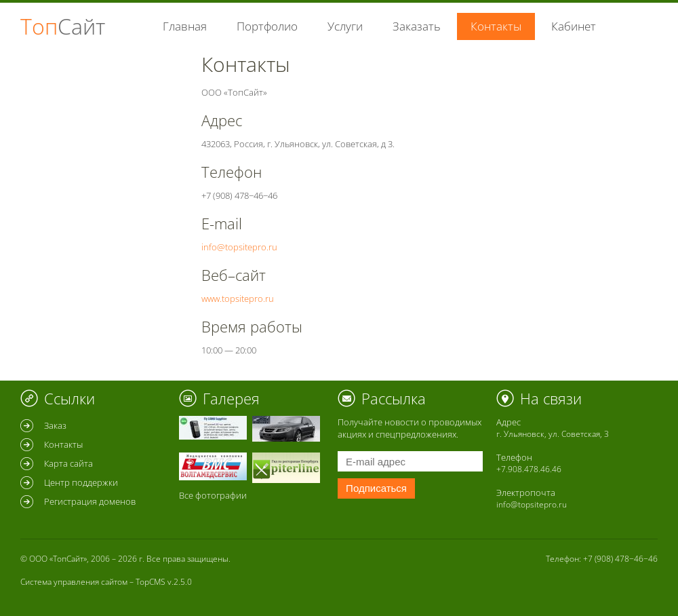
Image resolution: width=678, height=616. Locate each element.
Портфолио (267, 26)
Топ (63, 26)
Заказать (417, 26)
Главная (185, 26)
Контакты (63, 444)
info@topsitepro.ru (239, 247)
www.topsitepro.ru (238, 299)
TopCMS (151, 582)
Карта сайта (68, 463)
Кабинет (574, 26)
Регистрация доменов (90, 501)
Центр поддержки (81, 482)
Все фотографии (213, 495)
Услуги (345, 26)
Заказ (55, 425)
